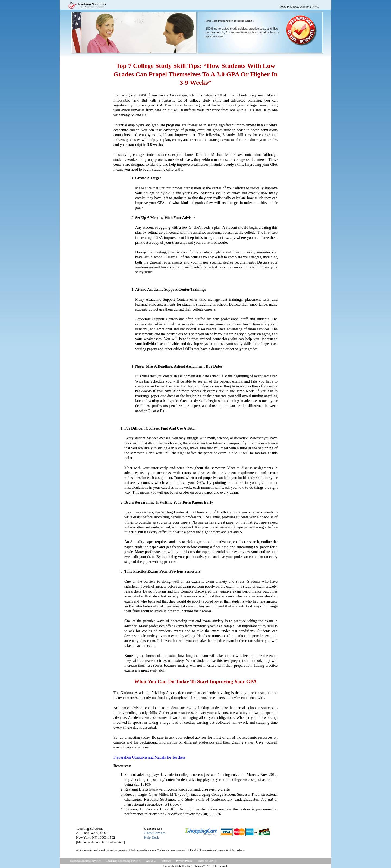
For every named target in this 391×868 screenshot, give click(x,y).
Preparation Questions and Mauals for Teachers (149, 757)
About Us (151, 861)
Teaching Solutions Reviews (85, 861)
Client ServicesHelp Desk (155, 835)
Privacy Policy (184, 861)
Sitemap (166, 861)
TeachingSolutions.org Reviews (123, 861)
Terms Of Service (207, 861)
